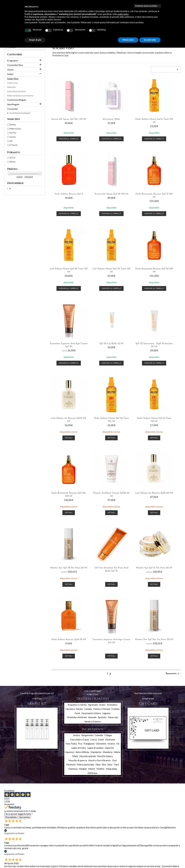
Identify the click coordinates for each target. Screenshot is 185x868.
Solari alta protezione (16, 91)
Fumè (77, 534)
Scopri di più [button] (35, 40)
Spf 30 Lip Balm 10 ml (132, 251)
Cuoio (101, 560)
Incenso (111, 564)
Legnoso (106, 534)
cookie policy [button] (123, 14)
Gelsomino (101, 564)
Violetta (100, 589)
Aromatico (112, 525)
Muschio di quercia (78, 581)
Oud (114, 581)
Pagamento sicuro (42, 850)
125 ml (12, 158)
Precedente (11, 638)
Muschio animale (88, 577)
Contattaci (39, 853)
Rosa (110, 585)
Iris (118, 564)
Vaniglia (83, 589)
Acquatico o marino (77, 525)
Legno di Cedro (79, 568)
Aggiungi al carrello (64, 133)
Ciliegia (108, 556)
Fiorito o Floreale (102, 529)
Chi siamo (39, 846)
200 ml (12, 162)
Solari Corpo (13, 83)
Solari (10, 74)
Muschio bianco (105, 577)
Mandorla (108, 573)
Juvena (13, 137)
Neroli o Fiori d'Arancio (100, 581)
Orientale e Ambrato (77, 538)
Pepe (98, 585)
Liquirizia (109, 568)
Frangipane (89, 564)
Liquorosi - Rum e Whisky (77, 573)
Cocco (94, 560)
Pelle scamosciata (85, 585)
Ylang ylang (111, 589)
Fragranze (13, 60)
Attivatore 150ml (98, 113)
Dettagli (64, 339)
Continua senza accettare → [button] (147, 6)
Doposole (11, 87)
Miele (75, 577)
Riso (104, 585)
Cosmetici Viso (15, 65)
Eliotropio (110, 560)
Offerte (8, 836)
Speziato (102, 538)
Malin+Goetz (15, 129)
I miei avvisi (69, 854)
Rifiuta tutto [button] (128, 40)
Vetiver (92, 589)
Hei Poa (13, 133)
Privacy (38, 857)
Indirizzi (68, 847)
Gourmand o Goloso (91, 534)
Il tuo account (75, 832)
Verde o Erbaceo (93, 542)
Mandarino (96, 573)
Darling (13, 124)
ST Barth (13, 145)
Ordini (67, 839)
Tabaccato (113, 538)
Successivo (173, 494)
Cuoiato (88, 529)
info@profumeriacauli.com (166, 852)
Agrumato (93, 525)
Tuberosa (73, 589)
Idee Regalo (13, 104)
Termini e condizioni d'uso (46, 842)
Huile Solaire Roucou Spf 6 (166, 113)
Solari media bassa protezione (20, 96)
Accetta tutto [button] (150, 40)
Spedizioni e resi (41, 839)
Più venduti (9, 843)
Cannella (99, 556)
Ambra (77, 556)
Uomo (10, 69)
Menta (117, 573)
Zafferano (92, 593)
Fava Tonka (71, 564)
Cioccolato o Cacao (79, 560)
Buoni (67, 850)
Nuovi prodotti (11, 840)
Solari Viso (13, 79)
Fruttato (116, 529)
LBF (11, 141)
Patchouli (71, 585)
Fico (80, 564)
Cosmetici (13, 109)
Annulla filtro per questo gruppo (20, 113)
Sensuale (92, 538)
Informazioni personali (74, 836)
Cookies (38, 861)
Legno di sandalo (95, 568)
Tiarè (116, 585)
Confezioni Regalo (17, 100)
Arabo (102, 525)
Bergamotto (87, 556)
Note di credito (71, 843)
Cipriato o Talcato (74, 529)
